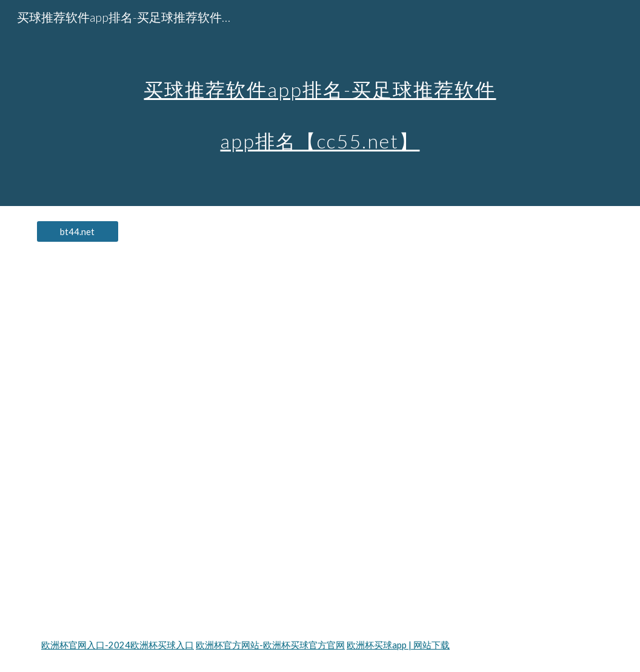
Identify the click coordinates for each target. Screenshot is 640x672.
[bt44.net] (78, 231)
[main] (320, 103)
